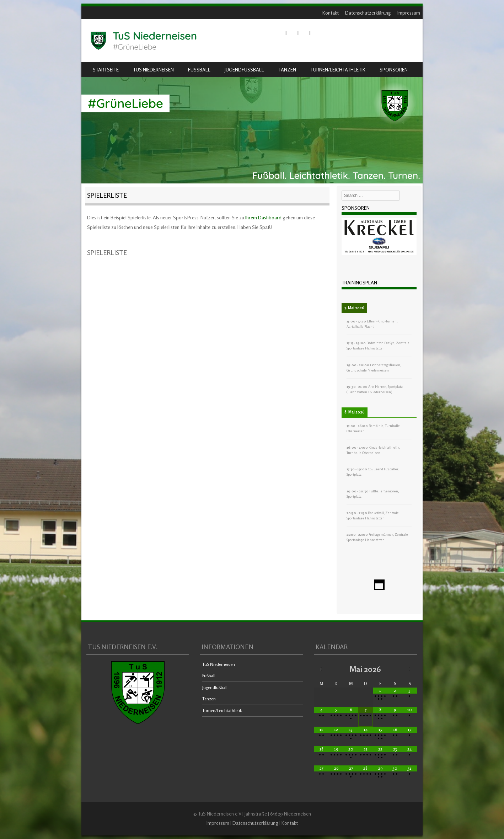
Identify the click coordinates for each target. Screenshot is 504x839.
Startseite (106, 70)
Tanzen (287, 70)
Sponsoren (394, 70)
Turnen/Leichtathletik (338, 70)
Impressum (409, 13)
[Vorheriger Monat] (321, 669)
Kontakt (331, 13)
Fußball (199, 70)
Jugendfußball (244, 70)
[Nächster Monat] (410, 669)
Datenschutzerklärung (368, 13)
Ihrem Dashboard (263, 217)
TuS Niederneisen (153, 70)
